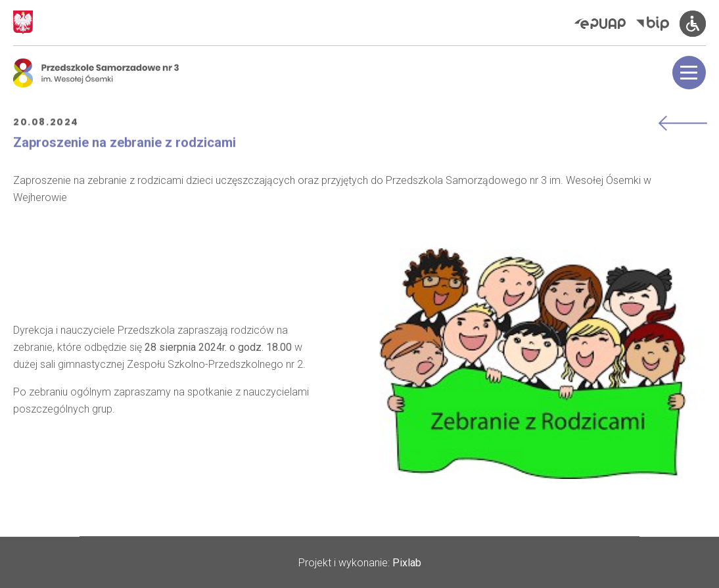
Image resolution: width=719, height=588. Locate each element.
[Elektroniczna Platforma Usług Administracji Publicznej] (605, 24)
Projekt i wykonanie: (360, 563)
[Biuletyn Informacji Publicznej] (658, 23)
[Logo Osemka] (96, 73)
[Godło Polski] (23, 22)
